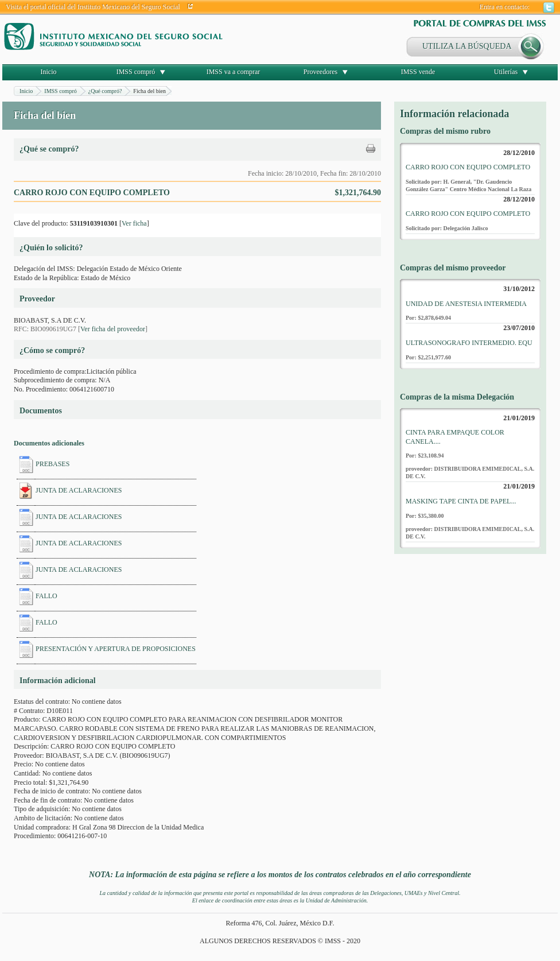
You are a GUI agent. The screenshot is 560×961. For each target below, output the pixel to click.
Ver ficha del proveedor (113, 329)
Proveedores (320, 72)
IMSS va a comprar (234, 72)
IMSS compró (136, 72)
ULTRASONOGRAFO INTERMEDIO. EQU (469, 343)
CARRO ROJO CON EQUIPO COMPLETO (468, 167)
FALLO (46, 596)
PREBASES (52, 464)
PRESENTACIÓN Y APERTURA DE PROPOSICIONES (116, 649)
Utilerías (506, 72)
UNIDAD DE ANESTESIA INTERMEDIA (466, 304)
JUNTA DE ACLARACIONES (79, 490)
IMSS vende (418, 72)
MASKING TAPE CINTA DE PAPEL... (461, 501)
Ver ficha (134, 223)
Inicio (49, 72)
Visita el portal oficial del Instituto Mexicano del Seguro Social (93, 7)
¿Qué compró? (105, 91)
